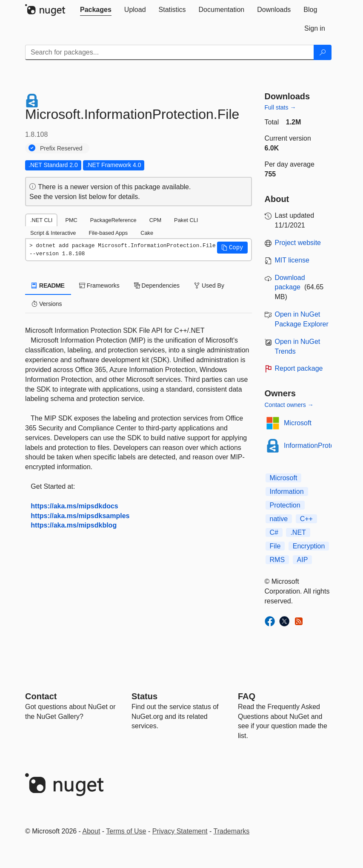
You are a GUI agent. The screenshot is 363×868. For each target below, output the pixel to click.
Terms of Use (126, 831)
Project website (298, 243)
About (91, 831)
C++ (306, 519)
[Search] (323, 52)
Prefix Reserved (61, 148)
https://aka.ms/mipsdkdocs (74, 506)
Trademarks (232, 831)
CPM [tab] (155, 220)
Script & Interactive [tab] (53, 233)
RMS (277, 560)
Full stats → (280, 107)
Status (144, 696)
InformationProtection (316, 446)
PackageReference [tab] (113, 220)
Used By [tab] (209, 285)
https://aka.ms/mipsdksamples (80, 516)
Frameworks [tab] (99, 285)
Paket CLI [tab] (186, 220)
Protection (285, 505)
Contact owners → (289, 405)
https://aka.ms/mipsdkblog (74, 525)
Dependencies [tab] (157, 285)
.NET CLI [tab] (41, 220)
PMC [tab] (71, 220)
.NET (298, 532)
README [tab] (48, 285)
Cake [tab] (147, 233)
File (275, 546)
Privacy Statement (180, 831)
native (279, 519)
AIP (303, 560)
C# (274, 532)
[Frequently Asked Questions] (247, 696)
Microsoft (298, 423)
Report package (299, 368)
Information (287, 492)
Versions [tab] (47, 304)
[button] (232, 248)
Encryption (309, 546)
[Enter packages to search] (170, 52)
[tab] (96, 10)
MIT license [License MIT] (292, 260)
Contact (41, 696)
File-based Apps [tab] (108, 233)
